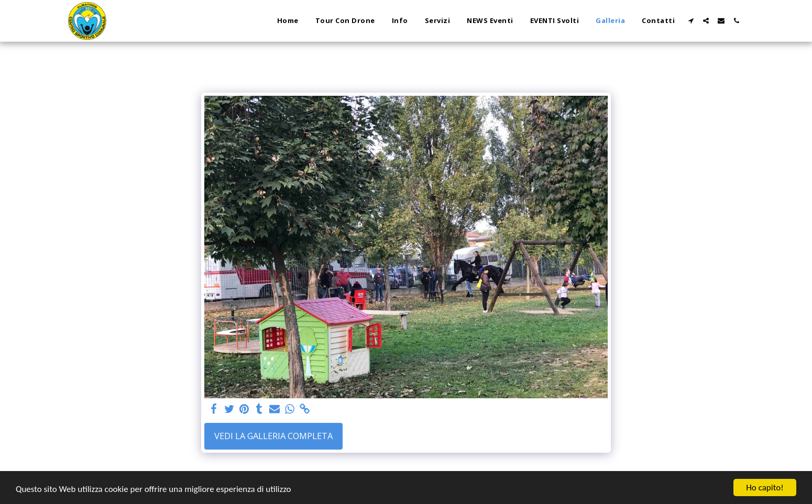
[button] (691, 21)
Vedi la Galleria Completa (273, 436)
